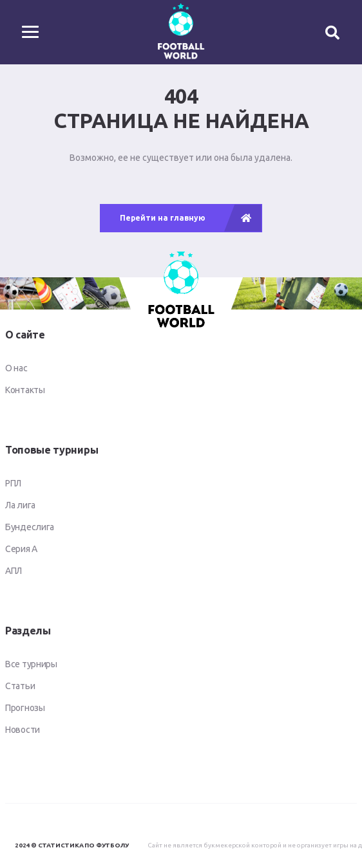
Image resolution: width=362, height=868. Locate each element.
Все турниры (31, 664)
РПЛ (13, 483)
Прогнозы (25, 708)
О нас (16, 368)
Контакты (25, 390)
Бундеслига (30, 527)
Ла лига (20, 505)
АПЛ (14, 571)
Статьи (20, 686)
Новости (23, 730)
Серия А (21, 549)
